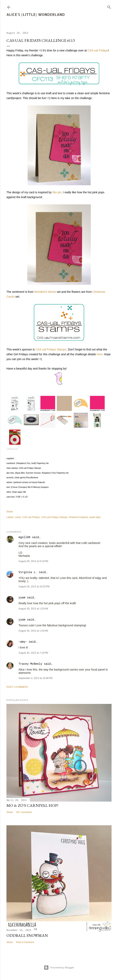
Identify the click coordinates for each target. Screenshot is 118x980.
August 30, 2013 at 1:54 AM (33, 631)
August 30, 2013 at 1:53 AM (33, 609)
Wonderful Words (45, 292)
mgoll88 (24, 537)
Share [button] (10, 512)
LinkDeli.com (12, 449)
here (99, 354)
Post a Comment (17, 687)
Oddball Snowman (27, 935)
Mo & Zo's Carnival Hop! (32, 805)
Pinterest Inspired (78, 517)
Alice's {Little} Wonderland (36, 14)
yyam (22, 598)
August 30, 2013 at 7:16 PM (33, 653)
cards (18, 517)
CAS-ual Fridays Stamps (51, 349)
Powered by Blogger (59, 968)
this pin (57, 192)
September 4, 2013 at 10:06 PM (35, 678)
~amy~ (23, 642)
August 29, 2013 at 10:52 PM (34, 587)
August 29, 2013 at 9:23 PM (33, 561)
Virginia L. (28, 572)
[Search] (109, 6)
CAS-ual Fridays (98, 50)
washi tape (95, 517)
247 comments (24, 812)
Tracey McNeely (30, 664)
